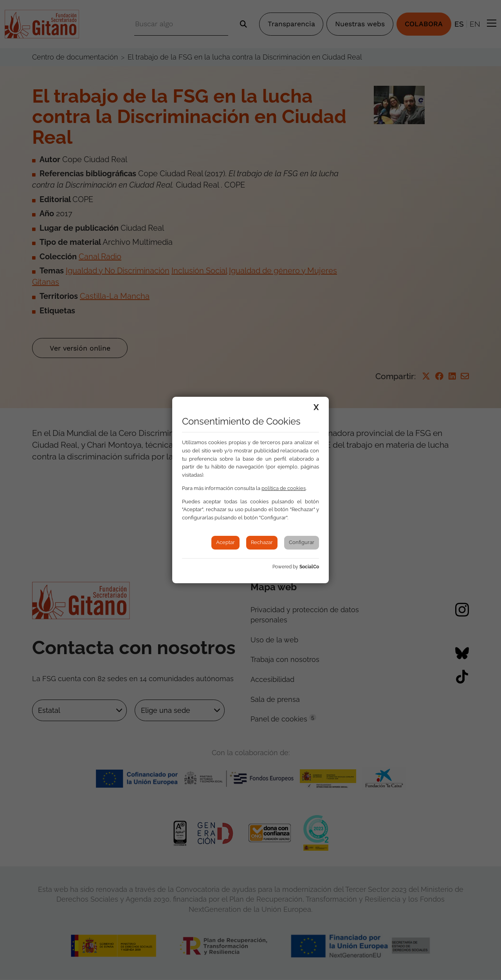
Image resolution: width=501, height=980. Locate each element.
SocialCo (309, 567)
